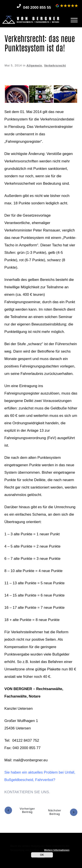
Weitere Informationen (57, 850)
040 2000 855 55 (37, 8)
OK (42, 855)
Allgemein (34, 65)
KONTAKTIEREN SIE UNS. (27, 792)
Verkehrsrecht (55, 65)
